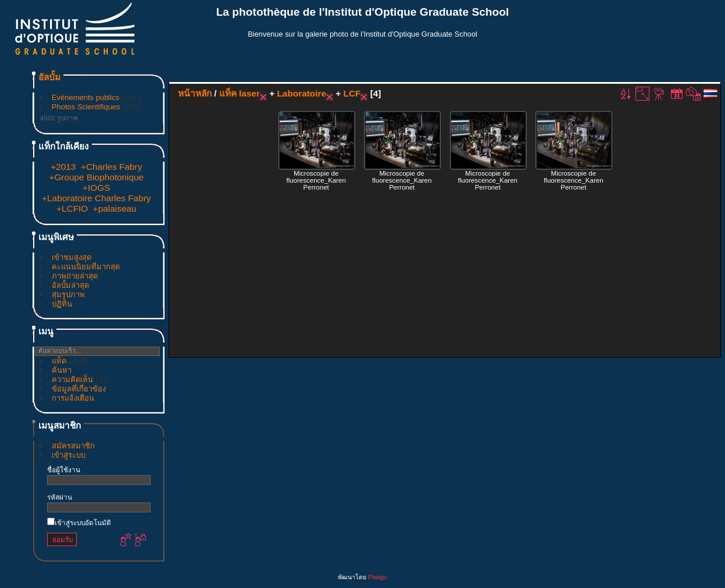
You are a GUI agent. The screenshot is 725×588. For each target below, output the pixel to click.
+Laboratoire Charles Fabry (96, 198)
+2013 (63, 167)
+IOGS (96, 188)
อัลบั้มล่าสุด (70, 285)
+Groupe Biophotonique (96, 177)
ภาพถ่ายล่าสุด (75, 276)
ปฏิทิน (62, 304)
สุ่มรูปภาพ (68, 295)
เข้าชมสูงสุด (72, 257)
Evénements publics (85, 97)
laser (249, 93)
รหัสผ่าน (60, 497)
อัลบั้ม (49, 77)
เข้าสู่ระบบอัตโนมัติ (79, 523)
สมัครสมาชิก (73, 446)
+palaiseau (115, 209)
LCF (352, 93)
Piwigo (377, 577)
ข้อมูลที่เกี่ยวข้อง (79, 389)
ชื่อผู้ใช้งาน (64, 470)
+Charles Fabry (111, 167)
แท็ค (59, 361)
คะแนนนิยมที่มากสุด (86, 267)
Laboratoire (301, 93)
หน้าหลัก (195, 93)
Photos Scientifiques (86, 107)
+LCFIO (72, 209)
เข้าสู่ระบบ (69, 455)
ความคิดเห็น (72, 379)
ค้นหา (62, 370)
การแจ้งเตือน (73, 398)
